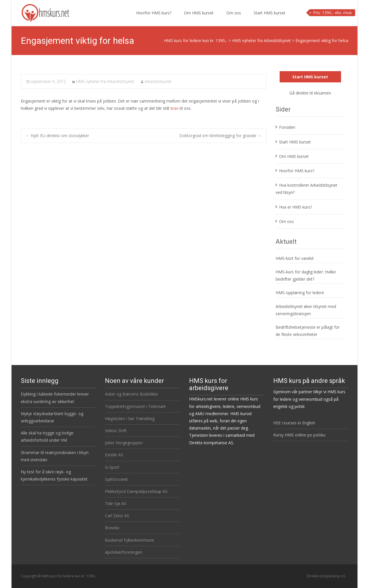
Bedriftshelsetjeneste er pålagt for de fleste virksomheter (308, 331)
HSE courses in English (294, 423)
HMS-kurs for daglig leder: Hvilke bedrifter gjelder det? (306, 275)
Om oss (234, 18)
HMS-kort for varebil (294, 258)
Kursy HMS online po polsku (299, 435)
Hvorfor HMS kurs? (154, 18)
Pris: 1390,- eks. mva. (333, 13)
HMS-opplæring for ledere (300, 293)
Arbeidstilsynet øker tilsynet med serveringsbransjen (306, 310)
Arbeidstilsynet (158, 81)
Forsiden (287, 127)
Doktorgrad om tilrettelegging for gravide (220, 136)
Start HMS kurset (270, 18)
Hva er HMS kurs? (295, 207)
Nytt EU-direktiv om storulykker (57, 136)
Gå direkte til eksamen (310, 93)
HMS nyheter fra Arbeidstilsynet (105, 81)
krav (175, 108)
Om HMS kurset (199, 18)
